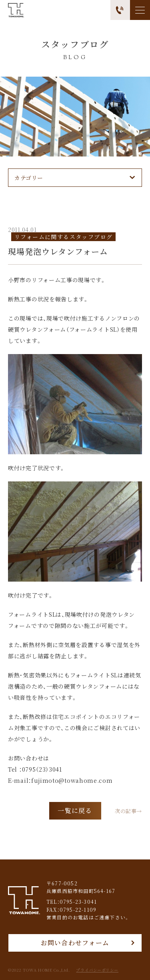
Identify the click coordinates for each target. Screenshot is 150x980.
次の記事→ (128, 811)
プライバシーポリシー (97, 970)
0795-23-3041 (78, 902)
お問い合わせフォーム (75, 943)
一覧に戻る (75, 811)
